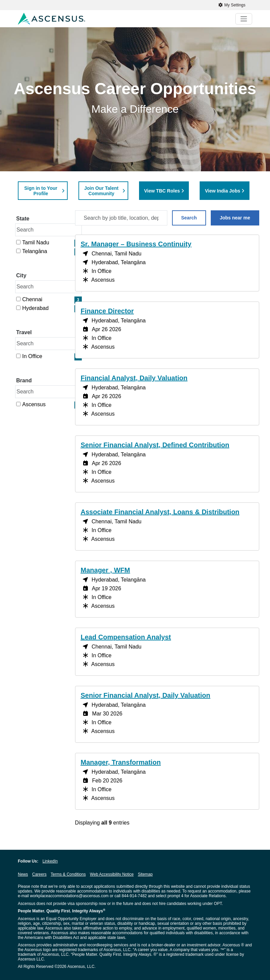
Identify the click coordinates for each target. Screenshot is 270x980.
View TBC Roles (162, 191)
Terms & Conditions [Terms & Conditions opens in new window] (68, 874)
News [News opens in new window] (23, 874)
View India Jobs (223, 191)
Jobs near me (235, 218)
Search (189, 218)
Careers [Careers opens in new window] (39, 874)
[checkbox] (18, 242)
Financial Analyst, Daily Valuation (134, 378)
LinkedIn (50, 861)
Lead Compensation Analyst (126, 637)
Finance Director (107, 311)
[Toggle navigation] (244, 19)
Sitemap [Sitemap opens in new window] (145, 874)
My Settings (232, 5)
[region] (167, 532)
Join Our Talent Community (101, 191)
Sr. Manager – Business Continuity (136, 244)
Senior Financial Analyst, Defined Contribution (155, 445)
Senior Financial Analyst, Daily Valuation (146, 695)
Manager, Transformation (121, 762)
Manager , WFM (106, 570)
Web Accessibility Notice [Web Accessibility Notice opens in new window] (112, 874)
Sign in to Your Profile (41, 191)
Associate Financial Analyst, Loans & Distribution (160, 512)
